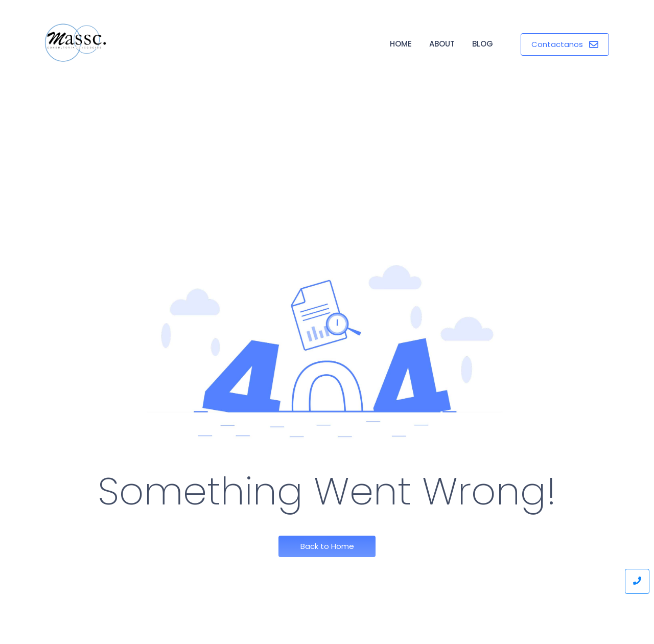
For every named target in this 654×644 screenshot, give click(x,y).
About (442, 44)
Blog (483, 44)
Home (401, 44)
